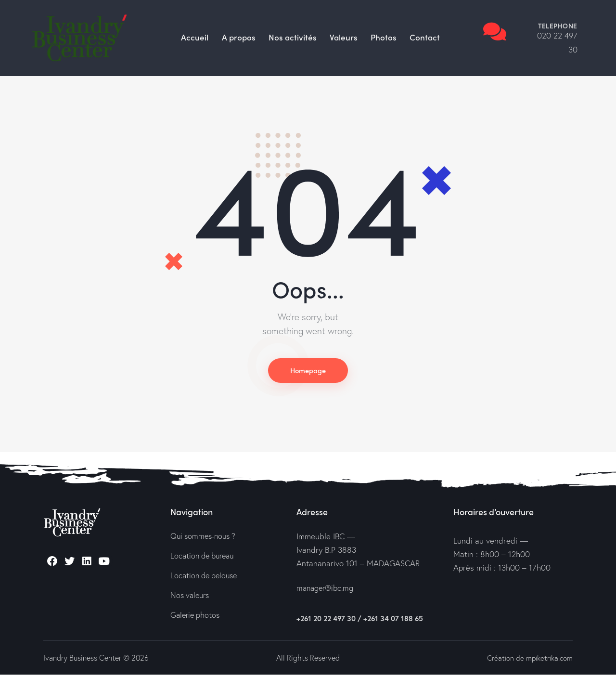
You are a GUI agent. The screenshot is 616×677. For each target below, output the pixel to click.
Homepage (308, 371)
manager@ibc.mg (327, 591)
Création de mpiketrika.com (527, 660)
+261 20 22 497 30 (326, 621)
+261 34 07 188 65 (393, 621)
